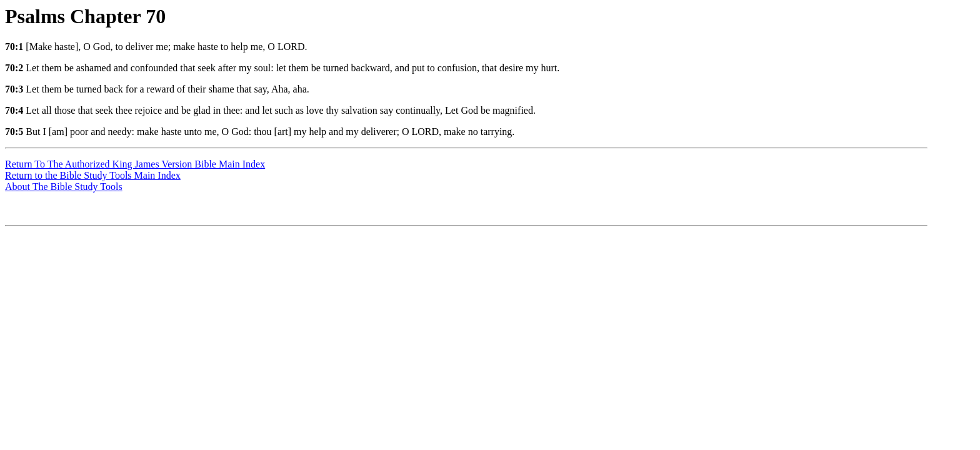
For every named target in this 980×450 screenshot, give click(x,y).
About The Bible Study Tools (64, 187)
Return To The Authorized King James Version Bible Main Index (135, 164)
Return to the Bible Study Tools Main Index (93, 175)
